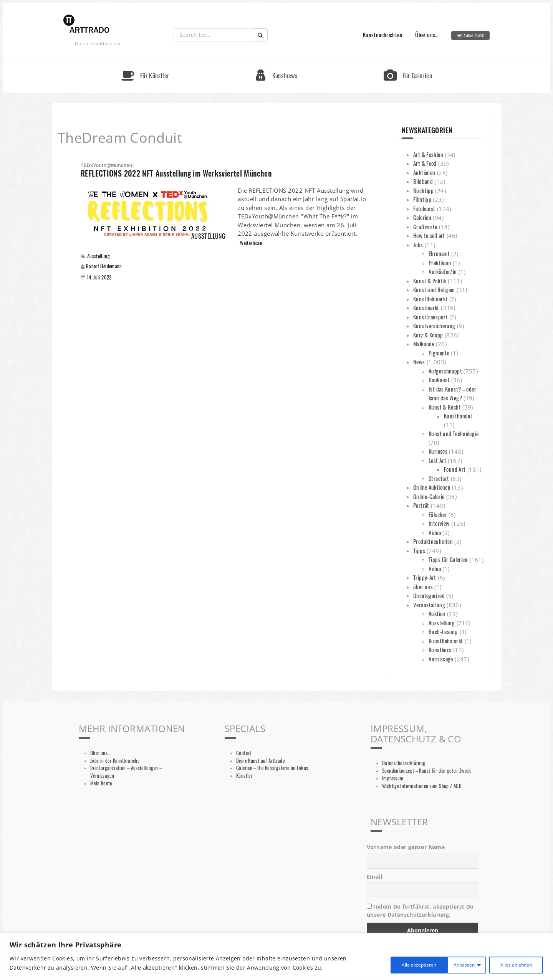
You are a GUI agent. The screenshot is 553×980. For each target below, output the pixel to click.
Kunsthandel (458, 416)
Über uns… (427, 35)
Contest (244, 753)
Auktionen (424, 172)
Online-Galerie (429, 496)
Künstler (244, 776)
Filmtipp (422, 199)
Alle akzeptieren (512, 964)
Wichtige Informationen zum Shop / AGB (422, 786)
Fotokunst (424, 208)
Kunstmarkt (426, 307)
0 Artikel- (472, 36)
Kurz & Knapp (428, 335)
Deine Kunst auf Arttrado (261, 761)
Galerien (422, 217)
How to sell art (429, 235)
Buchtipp (423, 190)
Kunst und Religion (434, 289)
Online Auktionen (432, 487)
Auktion (437, 613)
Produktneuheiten (433, 541)
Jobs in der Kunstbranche (115, 761)
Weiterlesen (251, 243)
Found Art (455, 469)
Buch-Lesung (443, 631)
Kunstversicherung (434, 326)
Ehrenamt (439, 253)
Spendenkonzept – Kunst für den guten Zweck (427, 771)
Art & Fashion (428, 154)
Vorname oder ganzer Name (406, 847)
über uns (423, 587)
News (419, 362)
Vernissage (441, 659)
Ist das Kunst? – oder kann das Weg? (452, 393)
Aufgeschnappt (445, 371)
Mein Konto (101, 783)
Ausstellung (99, 256)
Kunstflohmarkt (430, 299)
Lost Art (437, 460)
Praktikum (440, 263)
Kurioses (438, 451)
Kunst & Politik (430, 281)
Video (435, 532)
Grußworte (425, 226)
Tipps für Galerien (448, 559)
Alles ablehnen (446, 964)
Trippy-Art (425, 577)
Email (374, 877)
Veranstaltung (429, 605)
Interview (439, 523)
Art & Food (425, 163)
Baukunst (439, 380)
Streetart (439, 478)
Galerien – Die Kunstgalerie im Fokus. (273, 768)
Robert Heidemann (104, 266)
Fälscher (438, 514)
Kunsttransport (430, 317)
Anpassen (389, 964)
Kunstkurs (440, 649)
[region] (276, 958)
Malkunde (424, 344)
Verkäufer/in (443, 271)
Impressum (393, 778)
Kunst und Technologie (454, 433)
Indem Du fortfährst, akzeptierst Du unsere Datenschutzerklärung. (420, 911)
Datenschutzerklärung (404, 763)
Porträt (421, 505)
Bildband (423, 181)
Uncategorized (429, 595)
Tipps (419, 550)
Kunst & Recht (445, 407)
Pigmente (439, 353)
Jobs (418, 245)
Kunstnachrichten (383, 35)
